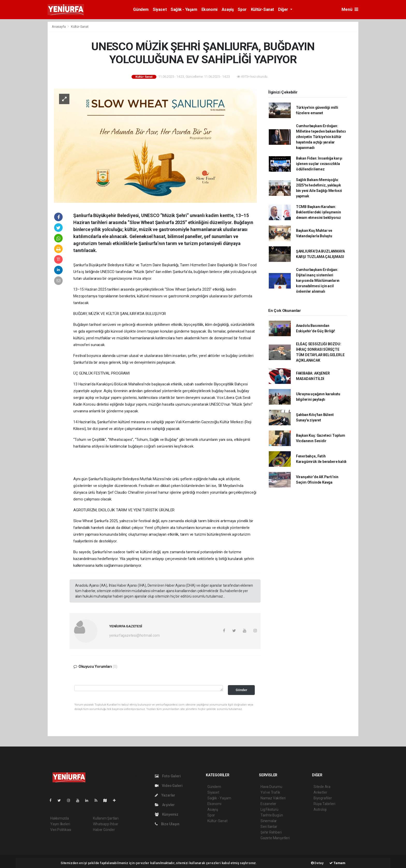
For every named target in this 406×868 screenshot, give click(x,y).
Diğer (284, 9)
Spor (242, 9)
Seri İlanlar (269, 827)
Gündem (141, 9)
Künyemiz (167, 814)
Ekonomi (209, 9)
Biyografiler (323, 798)
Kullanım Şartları (106, 818)
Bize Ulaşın (167, 824)
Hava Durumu (271, 787)
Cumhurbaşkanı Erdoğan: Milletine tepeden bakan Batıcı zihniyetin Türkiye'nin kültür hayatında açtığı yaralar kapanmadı (321, 137)
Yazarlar (165, 795)
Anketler (320, 792)
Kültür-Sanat (262, 9)
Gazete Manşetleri (275, 838)
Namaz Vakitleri (273, 798)
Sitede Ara (322, 787)
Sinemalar (269, 821)
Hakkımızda (60, 818)
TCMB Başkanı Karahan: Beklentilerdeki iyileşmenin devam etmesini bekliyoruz (318, 212)
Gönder (241, 690)
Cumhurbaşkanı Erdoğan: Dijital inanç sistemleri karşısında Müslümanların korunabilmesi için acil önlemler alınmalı (318, 281)
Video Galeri (169, 786)
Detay (317, 863)
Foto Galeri (168, 776)
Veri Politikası (61, 830)
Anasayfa (59, 27)
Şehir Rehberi (271, 832)
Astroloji (320, 809)
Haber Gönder (104, 830)
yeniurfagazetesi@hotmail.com (135, 635)
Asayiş (228, 9)
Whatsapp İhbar (106, 824)
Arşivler (165, 805)
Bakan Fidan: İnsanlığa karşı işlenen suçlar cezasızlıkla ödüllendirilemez (319, 164)
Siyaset (160, 9)
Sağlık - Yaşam (184, 9)
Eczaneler (268, 804)
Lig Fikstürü (269, 809)
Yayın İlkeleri (60, 824)
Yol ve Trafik (270, 792)
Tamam (337, 863)
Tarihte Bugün (272, 815)
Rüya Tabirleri (324, 804)
